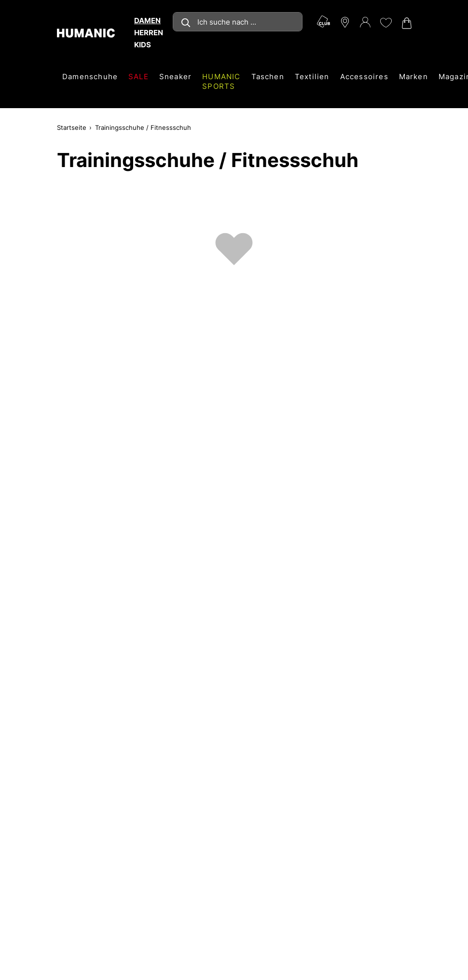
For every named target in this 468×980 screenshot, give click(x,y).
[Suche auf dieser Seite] (238, 22)
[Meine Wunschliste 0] (385, 23)
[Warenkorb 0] (406, 23)
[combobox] (238, 22)
